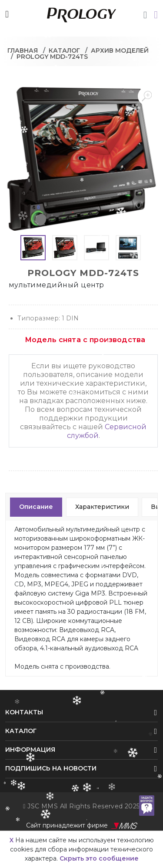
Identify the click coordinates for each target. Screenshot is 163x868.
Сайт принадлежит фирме (82, 826)
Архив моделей (120, 50)
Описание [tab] (36, 507)
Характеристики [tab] (102, 507)
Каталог (64, 50)
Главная (23, 50)
